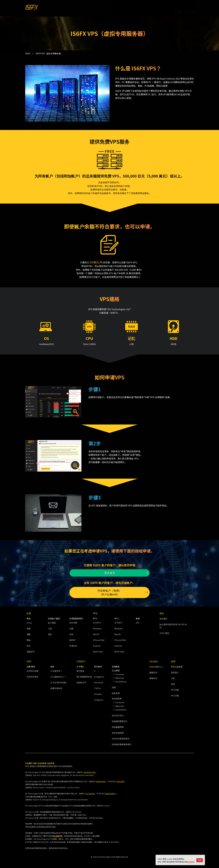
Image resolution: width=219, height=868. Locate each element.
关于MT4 (97, 621)
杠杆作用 (73, 621)
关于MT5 (118, 621)
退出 (50, 633)
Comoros (120, 673)
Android (97, 644)
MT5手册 (175, 694)
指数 (29, 633)
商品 (29, 638)
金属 (29, 627)
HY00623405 (101, 780)
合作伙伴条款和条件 (121, 737)
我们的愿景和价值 (84, 675)
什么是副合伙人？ (58, 675)
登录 (189, 5)
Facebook (99, 681)
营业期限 (29, 761)
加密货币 (31, 650)
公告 (173, 677)
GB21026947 (110, 792)
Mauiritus (120, 676)
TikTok (97, 687)
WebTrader (98, 650)
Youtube (98, 692)
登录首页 (110, 567)
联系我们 (175, 671)
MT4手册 (175, 688)
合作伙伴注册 (32, 669)
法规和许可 (81, 681)
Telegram (99, 698)
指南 (114, 686)
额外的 (72, 638)
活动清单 (163, 617)
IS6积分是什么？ (157, 665)
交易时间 (73, 644)
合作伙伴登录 (32, 675)
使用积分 (153, 677)
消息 (173, 682)
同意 (200, 860)
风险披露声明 (118, 725)
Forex (29, 621)
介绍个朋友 (164, 631)
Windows (97, 627)
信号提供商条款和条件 (122, 743)
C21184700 (90, 792)
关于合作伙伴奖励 (58, 681)
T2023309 (120, 780)
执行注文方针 (118, 714)
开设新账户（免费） (110, 589)
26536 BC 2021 (90, 771)
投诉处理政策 (118, 731)
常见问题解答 (177, 665)
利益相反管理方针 (120, 720)
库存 (29, 644)
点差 (71, 627)
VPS (137, 621)
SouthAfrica (121, 680)
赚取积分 (153, 671)
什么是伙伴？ (56, 669)
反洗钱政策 (42, 761)
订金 (50, 627)
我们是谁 (80, 669)
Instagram (99, 675)
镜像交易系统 (56, 687)
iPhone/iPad (99, 638)
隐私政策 (190, 862)
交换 (71, 633)
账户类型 (52, 621)
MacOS (96, 633)
